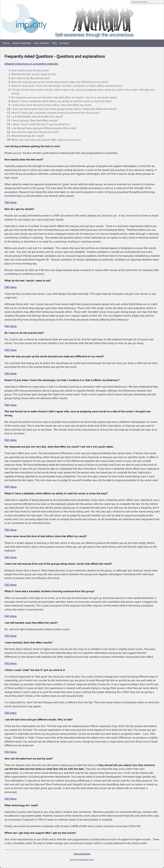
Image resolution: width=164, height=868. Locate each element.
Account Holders (140, 2)
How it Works (41, 43)
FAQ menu (11, 202)
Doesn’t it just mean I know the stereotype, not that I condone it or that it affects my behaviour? (67, 86)
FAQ (54, 43)
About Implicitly (22, 43)
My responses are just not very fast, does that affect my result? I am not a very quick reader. (64, 97)
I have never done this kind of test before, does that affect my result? (51, 105)
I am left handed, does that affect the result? (37, 117)
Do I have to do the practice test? (31, 78)
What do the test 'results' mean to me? (34, 74)
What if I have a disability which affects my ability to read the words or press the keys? (61, 101)
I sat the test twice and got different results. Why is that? (44, 128)
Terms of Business (82, 854)
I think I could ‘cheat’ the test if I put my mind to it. (41, 124)
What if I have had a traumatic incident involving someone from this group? (56, 113)
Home (6, 43)
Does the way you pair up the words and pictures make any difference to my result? (60, 82)
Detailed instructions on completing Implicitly (31, 64)
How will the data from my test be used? (35, 132)
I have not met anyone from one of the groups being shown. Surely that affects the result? (64, 109)
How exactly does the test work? (30, 70)
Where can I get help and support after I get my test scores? (46, 140)
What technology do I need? (28, 136)
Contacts (64, 43)
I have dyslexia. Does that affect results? (35, 121)
